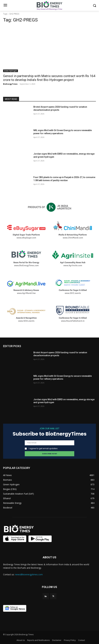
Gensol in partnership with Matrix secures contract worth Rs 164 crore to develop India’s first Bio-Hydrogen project (49, 78)
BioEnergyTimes (10, 84)
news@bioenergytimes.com (29, 574)
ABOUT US (49, 557)
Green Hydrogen (11, 71)
